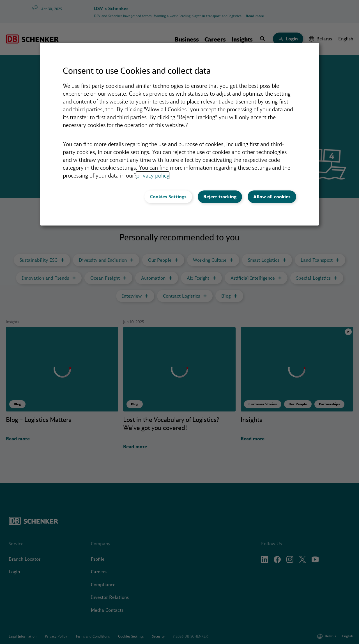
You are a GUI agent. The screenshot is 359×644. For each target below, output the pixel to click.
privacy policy (153, 175)
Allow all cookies (272, 197)
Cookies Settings (168, 197)
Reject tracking (220, 197)
